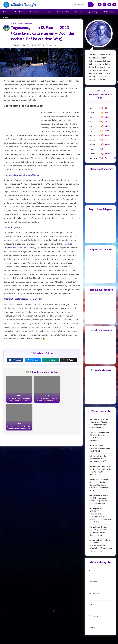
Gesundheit (35, 12)
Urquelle (7, 17)
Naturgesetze (63, 12)
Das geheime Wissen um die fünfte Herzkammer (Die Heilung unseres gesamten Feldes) (100, 499)
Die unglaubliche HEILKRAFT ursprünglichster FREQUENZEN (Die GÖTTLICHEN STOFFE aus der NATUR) (100, 515)
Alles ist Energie (16, 23)
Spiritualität (20, 12)
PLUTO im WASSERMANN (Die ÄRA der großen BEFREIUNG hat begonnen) (100, 437)
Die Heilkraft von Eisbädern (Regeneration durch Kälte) (100, 448)
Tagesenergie (93, 12)
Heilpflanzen (109, 12)
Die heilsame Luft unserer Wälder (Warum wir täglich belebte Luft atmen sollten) (101, 470)
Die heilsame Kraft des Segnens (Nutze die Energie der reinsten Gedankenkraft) (99, 531)
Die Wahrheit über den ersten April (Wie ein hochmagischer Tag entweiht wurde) (99, 423)
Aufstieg (49, 12)
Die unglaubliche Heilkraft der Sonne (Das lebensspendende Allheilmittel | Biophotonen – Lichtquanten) (101, 545)
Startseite (7, 12)
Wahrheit (78, 12)
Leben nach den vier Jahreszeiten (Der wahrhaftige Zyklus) (98, 459)
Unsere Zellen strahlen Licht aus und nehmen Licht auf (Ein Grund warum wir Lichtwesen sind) (99, 485)
